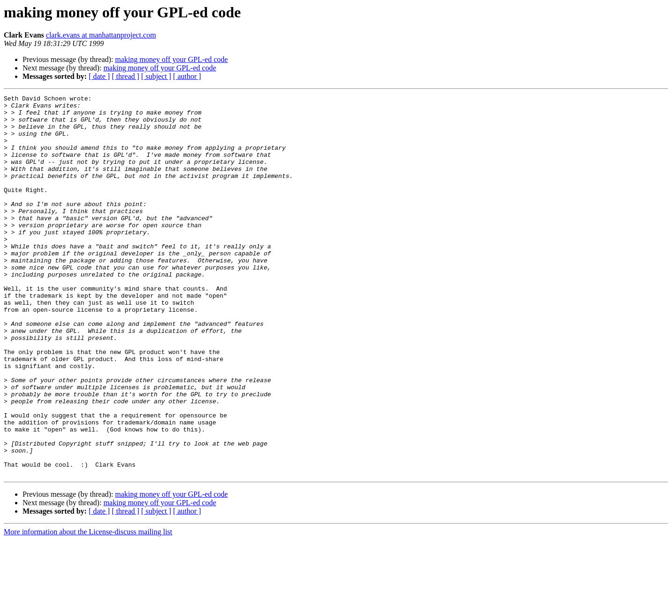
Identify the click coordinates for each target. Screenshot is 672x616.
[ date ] (99, 76)
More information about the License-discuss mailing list (88, 608)
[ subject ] (156, 76)
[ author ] (187, 76)
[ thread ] (126, 76)
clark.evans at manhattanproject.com (101, 35)
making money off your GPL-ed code (171, 59)
